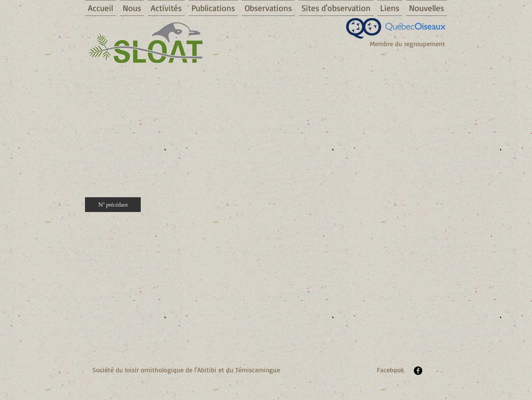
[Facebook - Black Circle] (418, 371)
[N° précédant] (113, 205)
